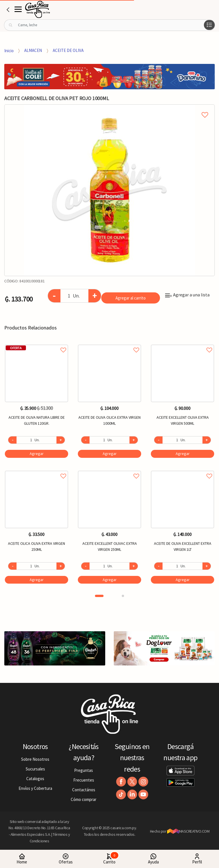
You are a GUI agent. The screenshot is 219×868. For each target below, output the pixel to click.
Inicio (9, 50)
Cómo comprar (84, 799)
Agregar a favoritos (36, 344)
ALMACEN (33, 50)
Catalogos (35, 779)
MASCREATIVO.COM (188, 831)
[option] (109, 190)
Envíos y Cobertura (35, 788)
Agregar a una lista (187, 295)
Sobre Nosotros (35, 759)
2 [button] (123, 596)
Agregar (37, 454)
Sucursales (35, 769)
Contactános (84, 790)
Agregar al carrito (131, 298)
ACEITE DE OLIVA (68, 50)
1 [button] (99, 596)
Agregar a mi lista (109, 108)
